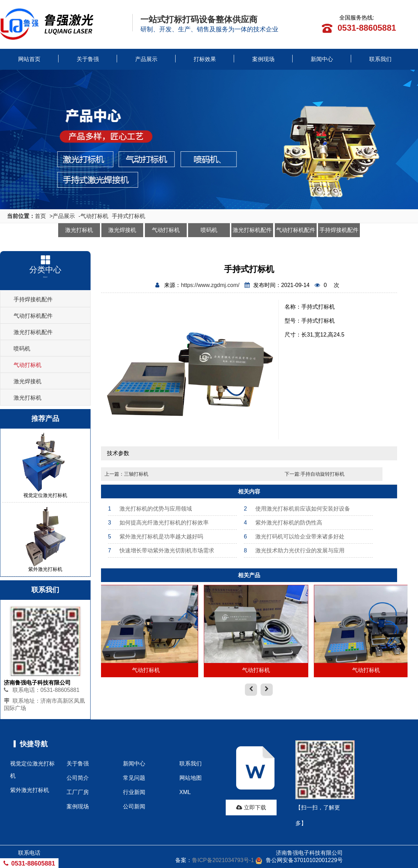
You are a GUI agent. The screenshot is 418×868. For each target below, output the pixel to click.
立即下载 (251, 807)
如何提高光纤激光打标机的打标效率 (158, 523)
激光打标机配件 (252, 230)
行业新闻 (134, 792)
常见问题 (134, 778)
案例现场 (263, 59)
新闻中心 (322, 59)
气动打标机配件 (296, 230)
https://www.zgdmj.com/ (210, 285)
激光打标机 (79, 230)
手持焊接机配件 (339, 230)
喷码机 (209, 230)
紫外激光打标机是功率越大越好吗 (156, 537)
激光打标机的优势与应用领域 (150, 509)
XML (185, 792)
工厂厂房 (78, 792)
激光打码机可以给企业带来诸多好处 (294, 537)
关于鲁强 (88, 59)
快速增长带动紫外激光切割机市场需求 (161, 550)
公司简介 (78, 778)
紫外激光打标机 (30, 790)
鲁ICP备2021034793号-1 (223, 860)
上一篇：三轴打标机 (126, 474)
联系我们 (380, 59)
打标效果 (205, 59)
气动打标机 (94, 216)
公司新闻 (134, 806)
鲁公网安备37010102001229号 (299, 860)
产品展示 (146, 59)
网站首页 (29, 59)
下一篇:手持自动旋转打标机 (315, 474)
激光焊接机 (122, 230)
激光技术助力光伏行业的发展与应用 (294, 550)
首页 (40, 216)
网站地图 (191, 778)
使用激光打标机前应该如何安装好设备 (297, 509)
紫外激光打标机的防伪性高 (283, 523)
